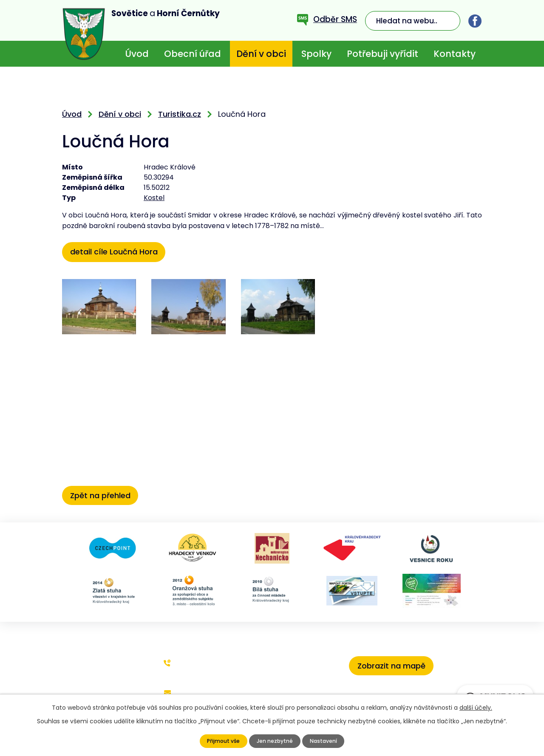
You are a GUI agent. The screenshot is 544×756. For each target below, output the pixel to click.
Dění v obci (261, 54)
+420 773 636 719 (204, 661)
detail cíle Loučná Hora (117, 251)
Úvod (137, 54)
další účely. (476, 708)
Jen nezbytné (274, 741)
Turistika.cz (180, 114)
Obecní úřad (193, 54)
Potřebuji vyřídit (382, 54)
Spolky (316, 54)
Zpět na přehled (104, 494)
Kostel (154, 198)
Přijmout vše (220, 741)
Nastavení (326, 741)
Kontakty (455, 54)
